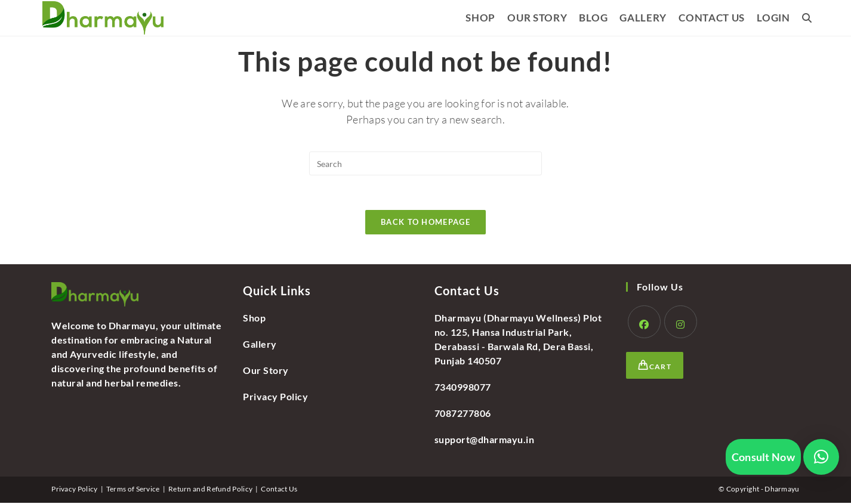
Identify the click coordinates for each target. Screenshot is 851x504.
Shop (254, 319)
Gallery (260, 345)
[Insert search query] (425, 163)
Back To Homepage (425, 223)
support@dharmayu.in (485, 440)
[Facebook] (644, 323)
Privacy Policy (275, 398)
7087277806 (463, 414)
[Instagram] (681, 323)
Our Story (266, 371)
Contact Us (279, 490)
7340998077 (463, 388)
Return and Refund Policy (210, 490)
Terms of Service (133, 490)
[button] (821, 457)
